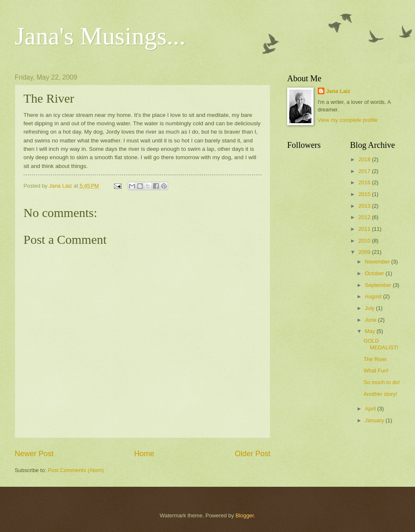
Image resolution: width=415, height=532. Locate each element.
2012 (365, 217)
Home (144, 454)
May (371, 331)
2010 (365, 241)
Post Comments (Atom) (76, 470)
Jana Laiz (338, 91)
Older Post (253, 454)
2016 (365, 182)
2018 (365, 159)
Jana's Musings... (100, 36)
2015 (365, 194)
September (379, 285)
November (378, 262)
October (375, 273)
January (375, 420)
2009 (365, 252)
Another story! (380, 394)
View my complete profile (348, 120)
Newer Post (34, 454)
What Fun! (376, 371)
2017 (365, 171)
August (374, 296)
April (371, 409)
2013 (365, 206)
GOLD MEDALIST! (381, 344)
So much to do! (382, 382)
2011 (365, 229)
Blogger (245, 515)
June (371, 320)
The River (375, 359)
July (370, 308)
